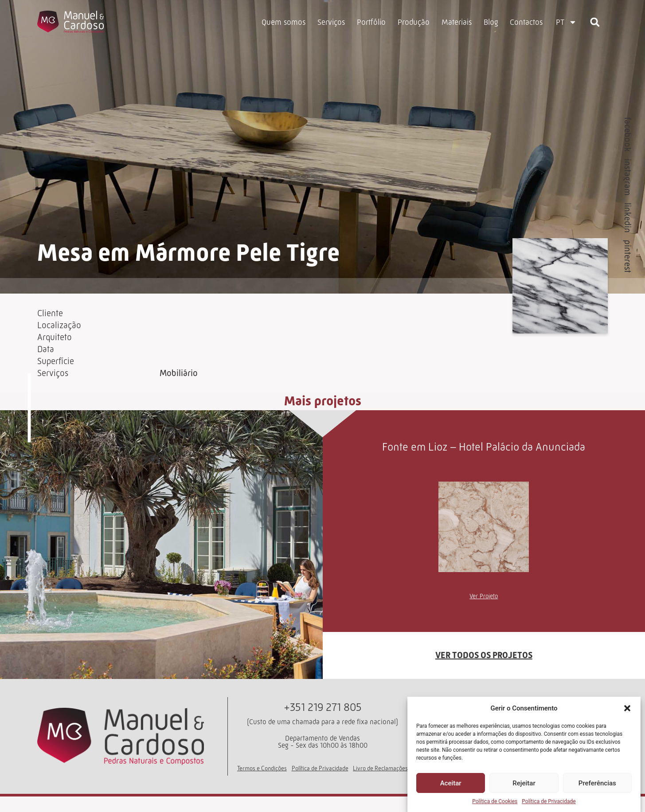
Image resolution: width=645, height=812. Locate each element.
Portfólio (371, 22)
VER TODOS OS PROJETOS (484, 671)
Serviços (331, 22)
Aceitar (451, 783)
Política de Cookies (495, 801)
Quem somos (283, 22)
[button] (627, 708)
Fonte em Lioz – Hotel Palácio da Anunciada (484, 462)
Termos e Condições (262, 784)
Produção (414, 22)
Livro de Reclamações (380, 784)
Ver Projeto (484, 612)
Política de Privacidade (549, 801)
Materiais (457, 22)
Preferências (597, 783)
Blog (491, 22)
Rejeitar (524, 783)
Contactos (526, 22)
